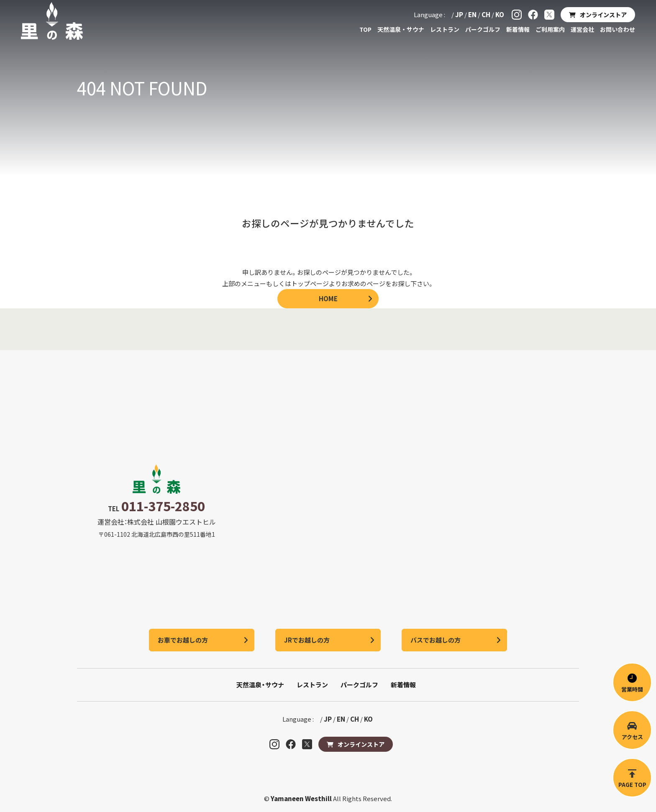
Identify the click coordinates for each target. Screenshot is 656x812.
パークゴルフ (483, 29)
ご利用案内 (550, 29)
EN (472, 14)
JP (459, 14)
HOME (328, 298)
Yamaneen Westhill (302, 798)
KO (500, 14)
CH (486, 14)
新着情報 (518, 29)
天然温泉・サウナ (401, 29)
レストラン (445, 29)
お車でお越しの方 (183, 640)
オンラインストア (603, 15)
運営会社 (582, 29)
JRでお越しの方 (307, 640)
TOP (365, 29)
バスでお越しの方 (436, 640)
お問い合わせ (618, 29)
